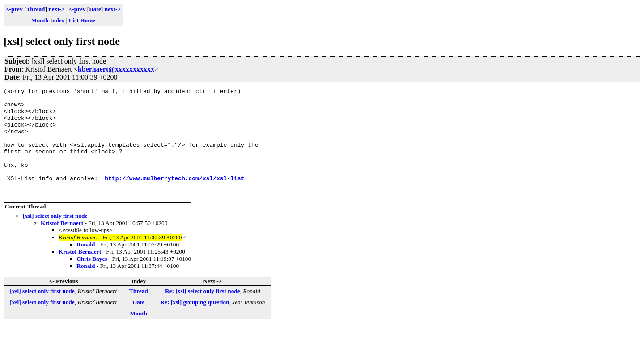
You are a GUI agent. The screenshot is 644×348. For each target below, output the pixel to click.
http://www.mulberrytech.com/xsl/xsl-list (174, 197)
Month (139, 335)
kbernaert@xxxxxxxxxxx (116, 69)
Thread (35, 9)
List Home (82, 20)
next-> (56, 9)
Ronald (86, 266)
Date (95, 9)
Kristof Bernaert (62, 244)
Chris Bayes (92, 280)
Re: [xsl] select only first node (203, 312)
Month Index (48, 20)
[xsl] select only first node (55, 237)
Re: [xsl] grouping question (195, 324)
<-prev (14, 9)
